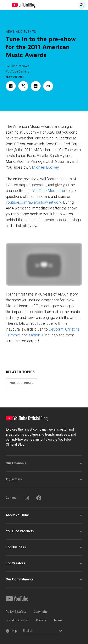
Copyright (40, 612)
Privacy (41, 620)
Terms (58, 620)
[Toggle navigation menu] (5, 5)
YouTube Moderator (49, 191)
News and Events (21, 32)
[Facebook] (39, 498)
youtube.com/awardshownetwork (34, 202)
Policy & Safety (16, 612)
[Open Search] (82, 5)
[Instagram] (27, 498)
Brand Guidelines (17, 620)
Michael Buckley (45, 167)
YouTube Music (21, 383)
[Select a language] (42, 631)
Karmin (34, 335)
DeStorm (56, 329)
